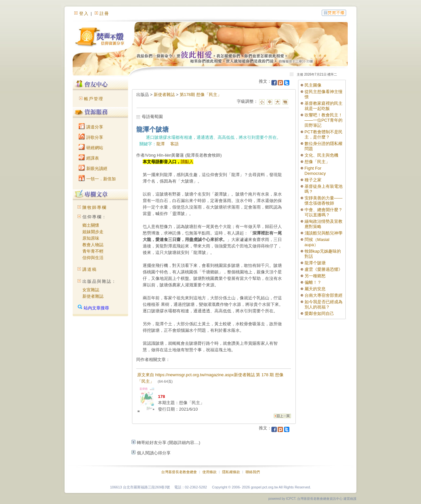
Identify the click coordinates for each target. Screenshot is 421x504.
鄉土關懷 (91, 225)
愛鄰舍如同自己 (319, 313)
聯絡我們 (253, 472)
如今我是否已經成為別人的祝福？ (324, 304)
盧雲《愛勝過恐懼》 (324, 269)
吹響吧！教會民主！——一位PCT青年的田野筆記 (324, 120)
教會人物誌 (93, 245)
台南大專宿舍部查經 (324, 295)
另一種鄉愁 (315, 276)
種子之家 (313, 180)
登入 (84, 13)
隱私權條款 (231, 472)
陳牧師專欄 (95, 207)
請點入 (187, 162)
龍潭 (161, 144)
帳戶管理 (94, 99)
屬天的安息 (315, 289)
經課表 (89, 158)
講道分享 (91, 127)
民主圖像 (313, 85)
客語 (174, 144)
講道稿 (90, 269)
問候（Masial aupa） (317, 242)
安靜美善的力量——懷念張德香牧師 (324, 201)
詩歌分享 (91, 137)
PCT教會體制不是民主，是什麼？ (324, 134)
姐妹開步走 (93, 232)
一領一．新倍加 (97, 179)
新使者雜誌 (93, 296)
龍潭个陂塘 (315, 263)
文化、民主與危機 (321, 155)
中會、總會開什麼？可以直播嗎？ (324, 212)
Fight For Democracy (315, 171)
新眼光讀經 (93, 168)
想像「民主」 (317, 162)
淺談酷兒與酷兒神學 (324, 233)
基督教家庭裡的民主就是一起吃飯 (324, 106)
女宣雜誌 (91, 290)
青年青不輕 (93, 251)
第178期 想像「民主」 (201, 95)
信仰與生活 (93, 258)
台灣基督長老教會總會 (179, 472)
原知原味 (91, 238)
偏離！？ (313, 282)
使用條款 (210, 472)
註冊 (104, 13)
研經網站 (91, 148)
